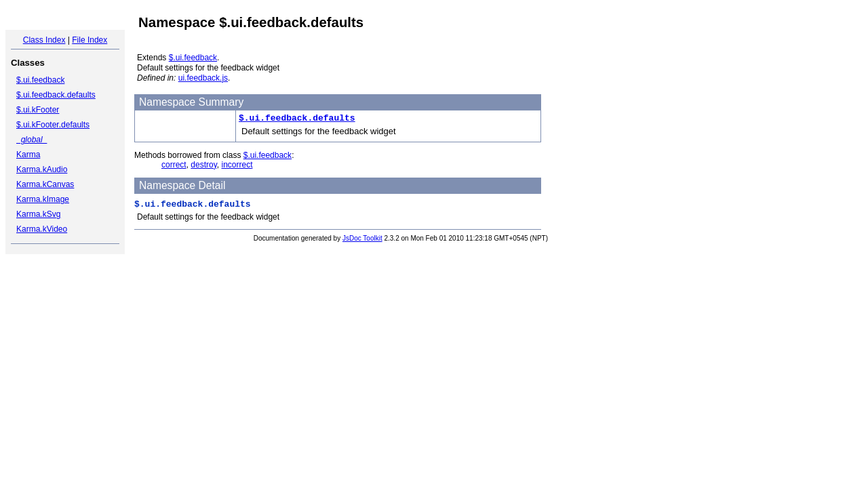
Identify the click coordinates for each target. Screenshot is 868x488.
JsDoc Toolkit (362, 238)
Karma (28, 155)
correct (174, 165)
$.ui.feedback (40, 80)
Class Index (44, 40)
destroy (203, 165)
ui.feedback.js (203, 78)
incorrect (237, 165)
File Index (90, 40)
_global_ (32, 140)
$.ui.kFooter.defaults (53, 125)
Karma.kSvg (38, 214)
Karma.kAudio (42, 169)
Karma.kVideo (42, 229)
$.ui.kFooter (38, 110)
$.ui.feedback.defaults (56, 95)
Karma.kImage (43, 199)
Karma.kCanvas (45, 184)
